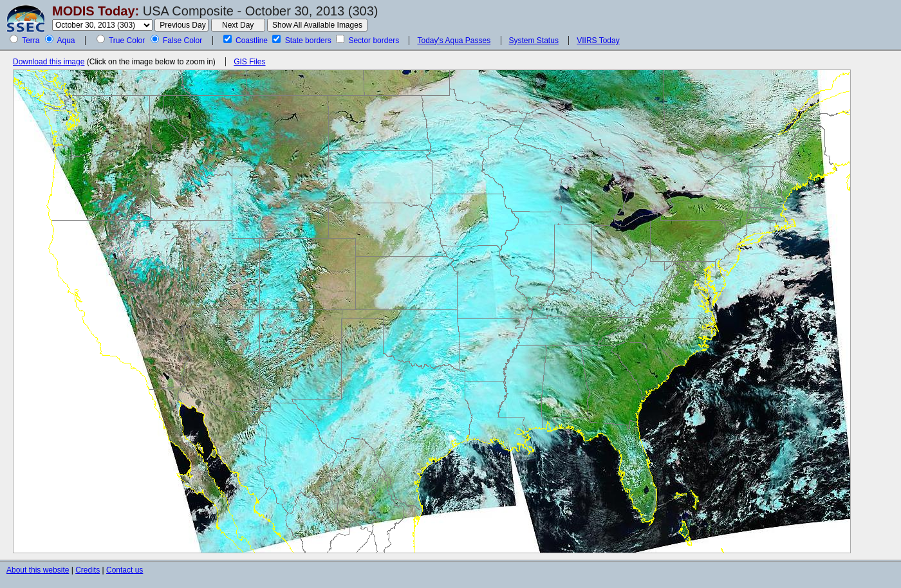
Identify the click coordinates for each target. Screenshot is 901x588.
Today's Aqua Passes (454, 41)
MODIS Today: (96, 11)
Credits (88, 570)
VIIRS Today (598, 41)
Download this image (49, 62)
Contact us (125, 570)
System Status (534, 41)
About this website (38, 570)
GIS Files (249, 62)
